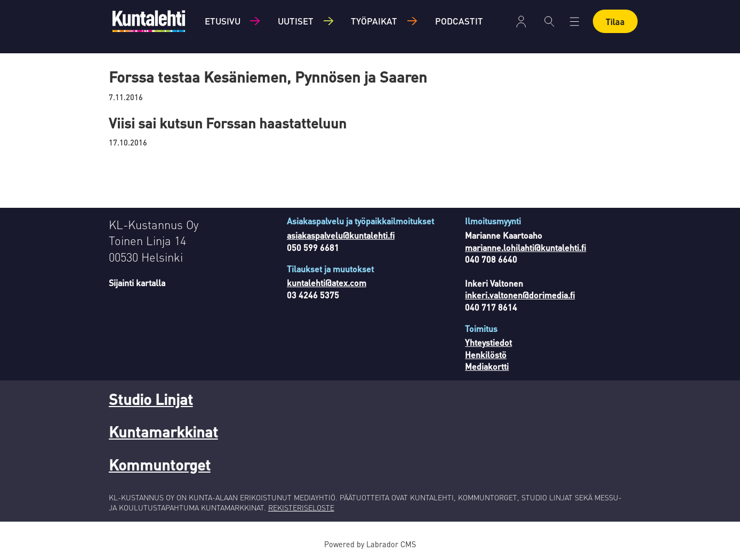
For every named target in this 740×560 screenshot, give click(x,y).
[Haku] (549, 21)
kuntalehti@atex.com (327, 283)
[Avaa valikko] (574, 22)
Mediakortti (487, 366)
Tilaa (615, 22)
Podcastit (459, 21)
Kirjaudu (521, 22)
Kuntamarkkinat (163, 432)
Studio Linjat (151, 399)
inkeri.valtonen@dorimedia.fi (520, 295)
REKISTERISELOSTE (301, 507)
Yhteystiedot (488, 342)
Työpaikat (374, 21)
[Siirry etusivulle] (149, 21)
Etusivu (223, 21)
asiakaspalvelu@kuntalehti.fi (341, 235)
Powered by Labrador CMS (370, 544)
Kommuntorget (160, 465)
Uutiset (296, 21)
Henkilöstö (486, 355)
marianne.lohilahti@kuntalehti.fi (525, 247)
